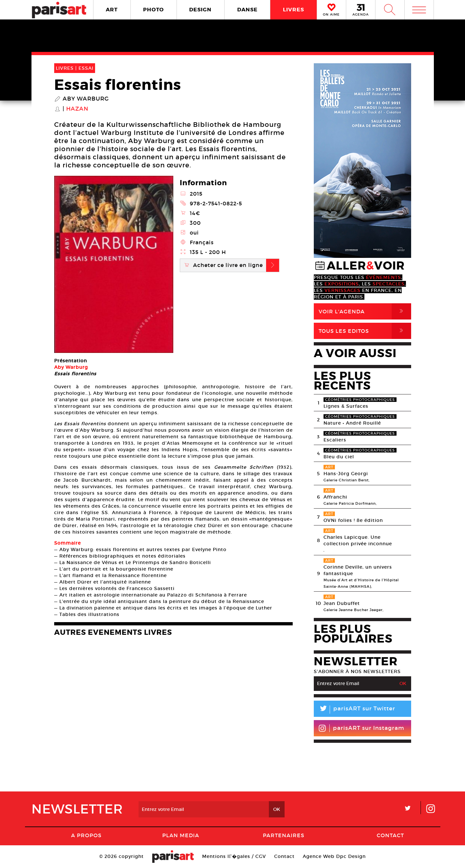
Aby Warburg (86, 99)
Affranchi (335, 497)
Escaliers (335, 440)
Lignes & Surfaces (346, 406)
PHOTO (153, 10)
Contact (390, 835)
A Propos (86, 835)
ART (112, 10)
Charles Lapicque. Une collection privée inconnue (358, 540)
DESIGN (200, 10)
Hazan (77, 109)
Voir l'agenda (365, 311)
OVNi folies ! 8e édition (353, 520)
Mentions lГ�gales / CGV (234, 856)
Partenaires (284, 835)
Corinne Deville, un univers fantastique (358, 570)
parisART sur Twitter (355, 710)
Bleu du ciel (339, 457)
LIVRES (294, 10)
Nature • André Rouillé (352, 423)
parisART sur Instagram (361, 728)
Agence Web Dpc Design (334, 856)
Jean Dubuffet (342, 603)
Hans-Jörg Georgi (346, 474)
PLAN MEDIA (181, 835)
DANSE (247, 10)
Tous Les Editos (365, 331)
